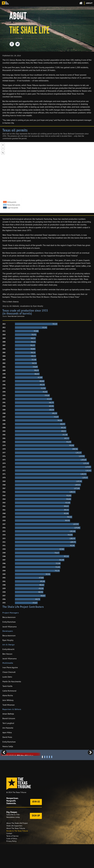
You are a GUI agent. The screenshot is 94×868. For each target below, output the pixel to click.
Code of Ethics (12, 862)
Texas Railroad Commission (16, 316)
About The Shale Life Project (17, 847)
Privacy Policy (11, 865)
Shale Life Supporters (14, 850)
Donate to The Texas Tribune (17, 855)
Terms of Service (12, 860)
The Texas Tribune (19, 816)
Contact (9, 857)
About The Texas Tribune (16, 852)
